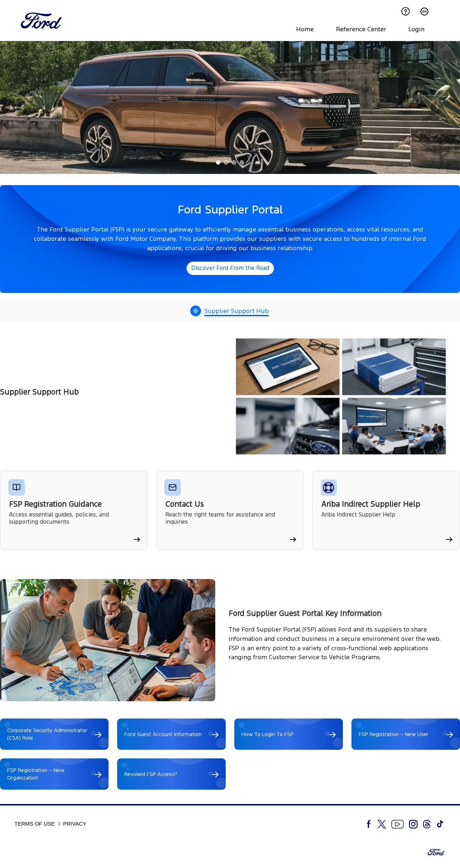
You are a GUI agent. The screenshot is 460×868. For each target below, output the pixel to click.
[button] (23, 109)
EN (425, 12)
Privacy (75, 825)
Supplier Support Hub (237, 312)
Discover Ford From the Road (230, 269)
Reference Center (361, 29)
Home (305, 29)
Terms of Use (35, 825)
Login (416, 29)
